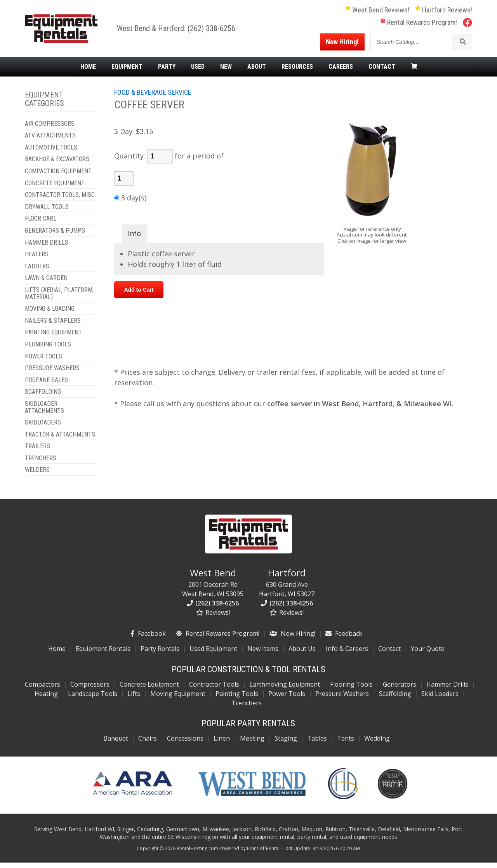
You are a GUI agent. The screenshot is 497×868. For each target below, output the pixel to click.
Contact (382, 72)
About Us (302, 654)
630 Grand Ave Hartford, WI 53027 (287, 587)
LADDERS (37, 271)
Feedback (344, 638)
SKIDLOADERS (43, 428)
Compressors (90, 689)
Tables (317, 743)
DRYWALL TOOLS (47, 212)
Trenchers (247, 708)
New (226, 72)
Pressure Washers (342, 699)
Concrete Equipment (149, 689)
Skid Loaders (440, 699)
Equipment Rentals (103, 654)
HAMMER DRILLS (47, 248)
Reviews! (213, 618)
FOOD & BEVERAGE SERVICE (153, 97)
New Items (263, 654)
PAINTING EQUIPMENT (53, 338)
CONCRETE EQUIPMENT (55, 188)
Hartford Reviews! (444, 13)
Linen (222, 743)
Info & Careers (347, 654)
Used (198, 72)
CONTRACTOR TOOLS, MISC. (60, 200)
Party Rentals (160, 654)
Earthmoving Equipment (285, 689)
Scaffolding (395, 699)
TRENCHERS (41, 463)
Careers (341, 72)
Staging (286, 743)
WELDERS (37, 475)
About (257, 72)
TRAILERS (37, 452)
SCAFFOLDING (43, 397)
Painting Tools (237, 699)
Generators (400, 689)
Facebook (148, 638)
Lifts (134, 699)
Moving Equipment (178, 699)
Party (167, 72)
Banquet (116, 743)
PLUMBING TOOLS (48, 350)
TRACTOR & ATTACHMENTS (60, 440)
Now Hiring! (342, 44)
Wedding (377, 743)
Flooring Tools (351, 689)
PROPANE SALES (46, 385)
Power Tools (287, 699)
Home (88, 72)
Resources (297, 72)
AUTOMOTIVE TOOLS (51, 153)
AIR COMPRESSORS (50, 129)
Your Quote (428, 654)
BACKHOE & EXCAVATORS (57, 165)
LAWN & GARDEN (46, 284)
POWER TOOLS (43, 362)
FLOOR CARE (41, 224)
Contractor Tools (214, 689)
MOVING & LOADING (50, 314)
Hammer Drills (447, 689)
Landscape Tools (93, 699)
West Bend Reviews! (377, 13)
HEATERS (37, 260)
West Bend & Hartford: (159, 31)
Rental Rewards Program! (419, 25)
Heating (46, 699)
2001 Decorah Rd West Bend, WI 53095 (213, 587)
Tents (346, 743)
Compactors (43, 689)
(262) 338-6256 (218, 31)
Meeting (252, 743)
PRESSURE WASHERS (52, 373)
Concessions (185, 743)
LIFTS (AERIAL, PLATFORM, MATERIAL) (59, 298)
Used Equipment (213, 654)
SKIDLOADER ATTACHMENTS (44, 412)
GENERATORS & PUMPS (55, 236)
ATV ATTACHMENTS (50, 141)
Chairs (148, 743)
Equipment (127, 72)
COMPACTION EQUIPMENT (58, 176)
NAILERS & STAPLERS (53, 326)
